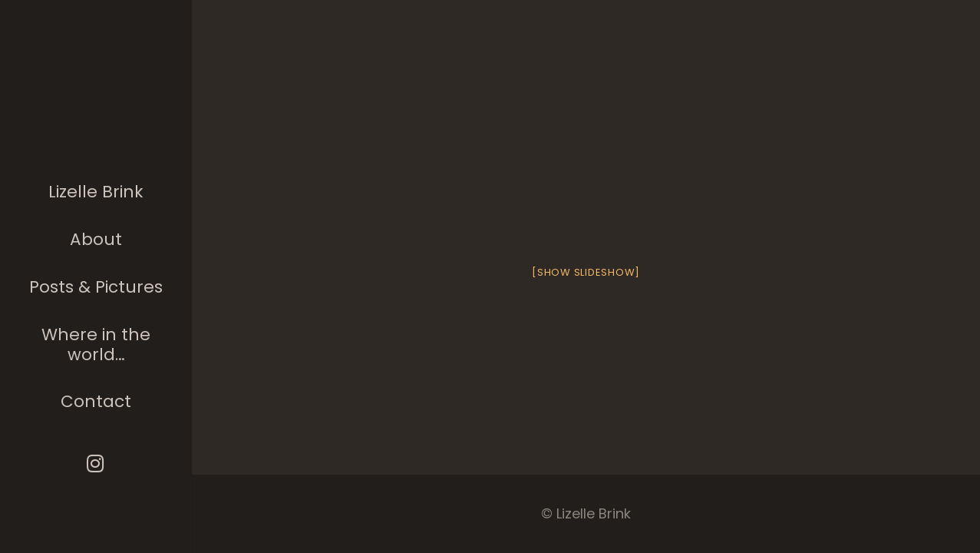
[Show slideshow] (586, 272)
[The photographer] (96, 111)
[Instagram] (96, 464)
